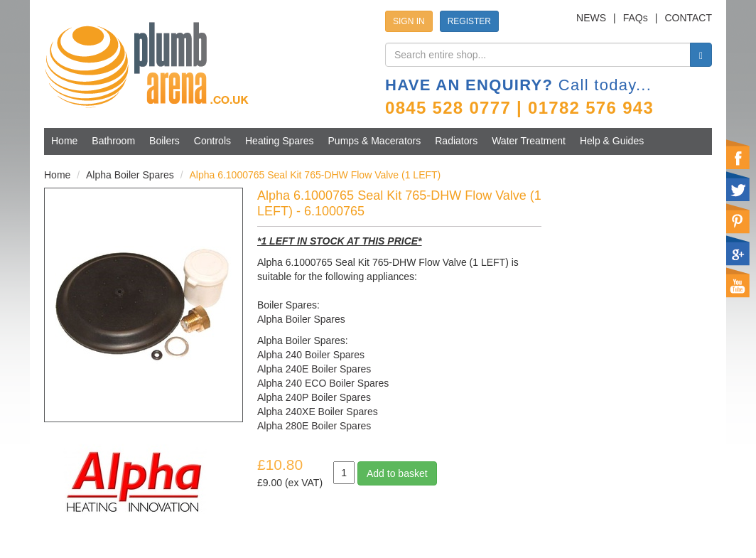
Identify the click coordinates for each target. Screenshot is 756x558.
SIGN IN (409, 21)
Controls (212, 141)
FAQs (636, 18)
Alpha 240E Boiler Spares (314, 369)
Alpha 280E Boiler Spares (314, 426)
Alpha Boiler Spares (130, 175)
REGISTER (469, 21)
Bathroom (113, 141)
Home (64, 141)
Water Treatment (529, 141)
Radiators (456, 141)
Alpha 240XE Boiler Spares (318, 412)
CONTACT (688, 18)
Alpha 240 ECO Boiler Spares (323, 383)
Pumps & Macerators (375, 141)
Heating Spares (280, 141)
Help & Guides (612, 141)
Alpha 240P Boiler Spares (314, 397)
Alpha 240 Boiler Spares (311, 355)
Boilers (164, 141)
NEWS (591, 18)
